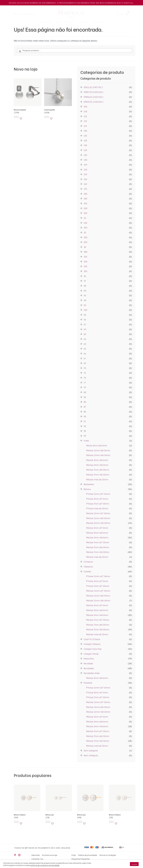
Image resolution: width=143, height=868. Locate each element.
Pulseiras (97, 22)
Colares (83, 22)
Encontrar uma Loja (27, 14)
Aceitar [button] (134, 864)
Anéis (59, 22)
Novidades (46, 22)
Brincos (70, 22)
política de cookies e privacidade (45, 865)
